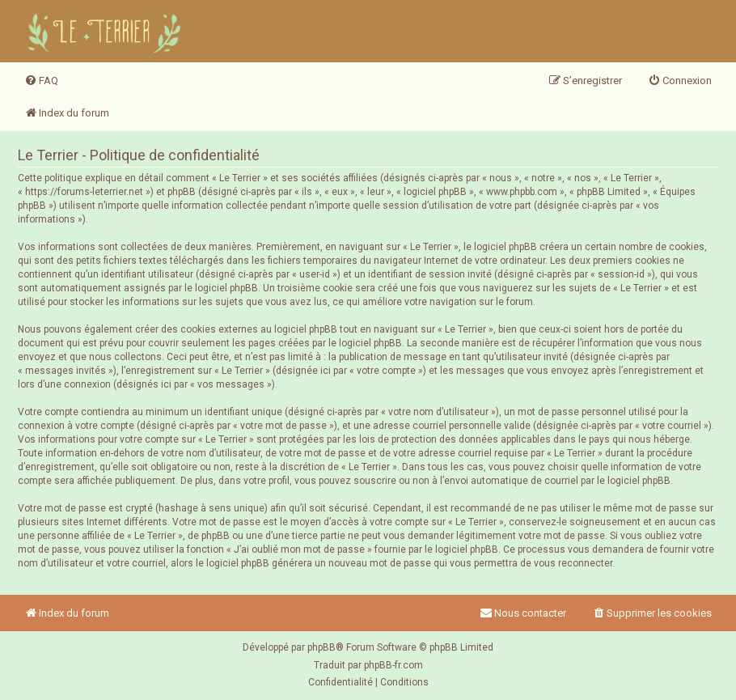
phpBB (321, 647)
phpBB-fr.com (393, 665)
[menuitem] (41, 81)
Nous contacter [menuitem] (523, 613)
